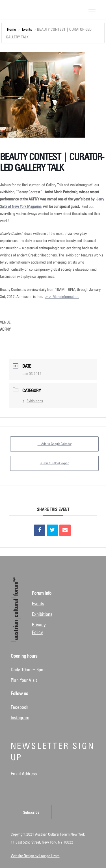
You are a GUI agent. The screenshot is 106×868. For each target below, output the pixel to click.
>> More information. (62, 297)
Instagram (20, 718)
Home (12, 29)
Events (27, 29)
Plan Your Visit (24, 680)
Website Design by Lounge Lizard (35, 856)
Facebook (20, 707)
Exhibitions (33, 401)
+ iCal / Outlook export (55, 463)
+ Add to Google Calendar (55, 444)
